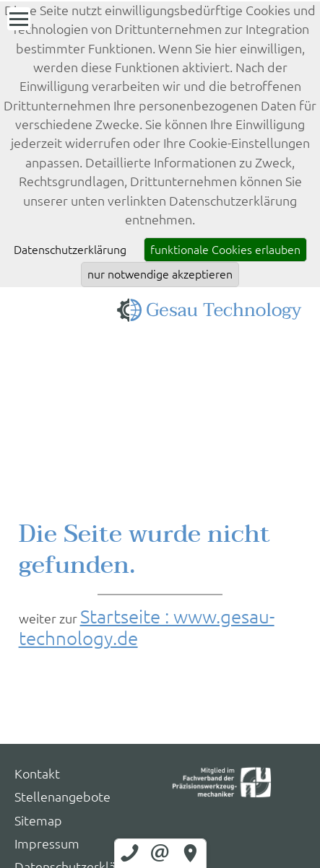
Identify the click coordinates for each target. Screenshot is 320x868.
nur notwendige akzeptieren (160, 274)
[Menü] (19, 19)
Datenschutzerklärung (70, 250)
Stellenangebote (62, 797)
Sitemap (38, 821)
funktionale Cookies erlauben (225, 250)
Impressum (47, 844)
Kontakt (37, 774)
